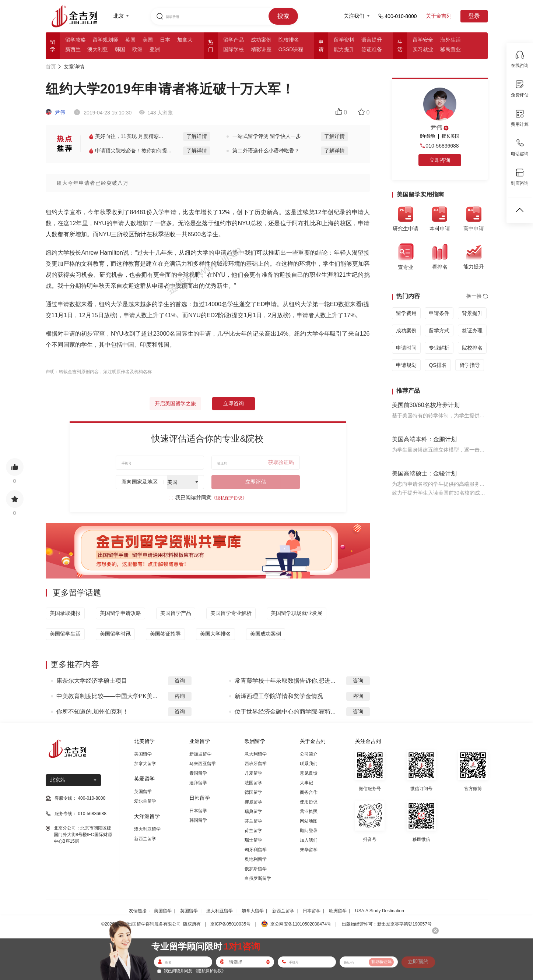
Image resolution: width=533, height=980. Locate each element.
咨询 (180, 680)
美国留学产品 (176, 613)
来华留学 (309, 850)
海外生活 (450, 40)
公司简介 (309, 754)
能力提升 (344, 49)
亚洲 (155, 49)
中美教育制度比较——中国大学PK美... (107, 696)
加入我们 (309, 840)
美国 (148, 40)
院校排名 (289, 40)
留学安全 (423, 40)
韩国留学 (198, 820)
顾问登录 (309, 831)
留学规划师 (105, 40)
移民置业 (450, 49)
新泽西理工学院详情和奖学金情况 (279, 696)
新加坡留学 (200, 754)
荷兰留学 (253, 831)
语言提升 (372, 40)
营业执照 (309, 811)
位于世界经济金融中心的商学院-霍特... (285, 712)
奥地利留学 (256, 859)
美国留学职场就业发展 (297, 613)
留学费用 (406, 313)
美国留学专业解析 (231, 613)
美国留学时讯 (115, 634)
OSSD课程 (291, 49)
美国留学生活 (65, 634)
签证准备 (372, 49)
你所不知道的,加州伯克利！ (92, 712)
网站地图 (309, 821)
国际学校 (234, 49)
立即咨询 (234, 403)
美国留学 (143, 754)
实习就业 (423, 49)
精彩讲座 (261, 49)
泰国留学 (198, 773)
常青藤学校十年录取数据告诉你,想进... (285, 681)
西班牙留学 (256, 764)
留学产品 (234, 40)
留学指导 (470, 365)
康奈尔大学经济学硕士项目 (92, 681)
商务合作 (309, 792)
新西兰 (73, 49)
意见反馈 (309, 773)
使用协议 (309, 802)
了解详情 (197, 136)
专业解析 (439, 348)
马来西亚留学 (203, 764)
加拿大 (185, 40)
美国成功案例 (266, 634)
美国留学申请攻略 (120, 613)
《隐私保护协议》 (229, 498)
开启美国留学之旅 (175, 403)
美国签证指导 (165, 634)
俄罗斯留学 (256, 869)
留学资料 (344, 40)
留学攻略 (76, 40)
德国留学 (253, 792)
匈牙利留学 (256, 850)
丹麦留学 (253, 773)
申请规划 (406, 365)
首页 (51, 67)
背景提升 (472, 313)
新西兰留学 (145, 839)
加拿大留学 (145, 764)
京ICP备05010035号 (230, 924)
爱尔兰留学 (145, 801)
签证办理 (472, 330)
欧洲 (137, 49)
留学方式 (439, 330)
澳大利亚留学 (147, 829)
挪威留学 (253, 802)
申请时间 (406, 348)
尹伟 (56, 112)
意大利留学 (256, 754)
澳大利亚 (98, 49)
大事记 (306, 783)
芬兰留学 (253, 821)
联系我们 (309, 764)
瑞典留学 (253, 811)
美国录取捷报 (65, 613)
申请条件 (439, 313)
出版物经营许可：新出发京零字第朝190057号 (387, 924)
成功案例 (261, 40)
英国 (130, 40)
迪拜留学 (198, 783)
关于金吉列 (439, 16)
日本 (165, 40)
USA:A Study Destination (380, 911)
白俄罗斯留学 (258, 878)
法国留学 (253, 783)
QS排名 (438, 365)
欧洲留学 (338, 911)
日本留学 (198, 811)
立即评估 (256, 482)
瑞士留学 (253, 840)
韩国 (120, 49)
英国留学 (143, 792)
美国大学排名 (215, 634)
